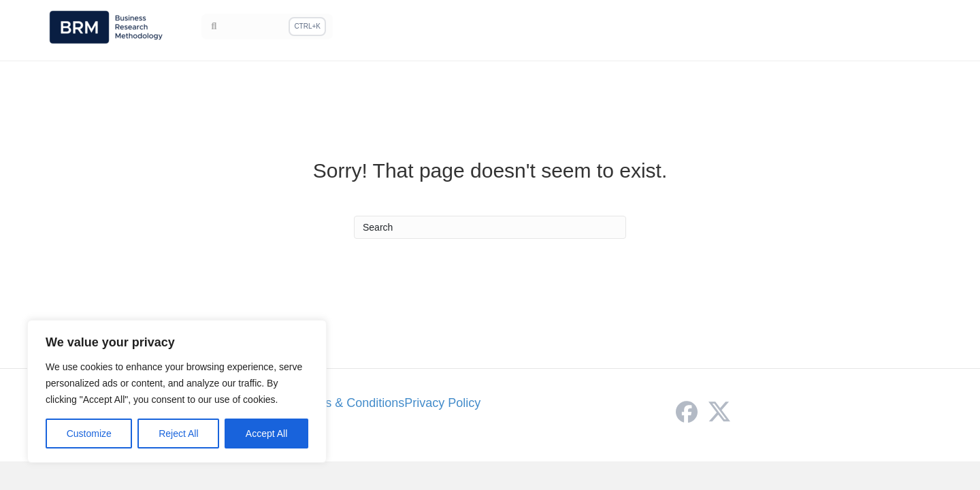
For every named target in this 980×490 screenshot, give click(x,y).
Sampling (787, 28)
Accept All (266, 434)
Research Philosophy (584, 28)
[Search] (267, 32)
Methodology (480, 28)
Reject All (178, 434)
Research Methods (700, 28)
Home (418, 28)
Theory (844, 28)
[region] (177, 391)
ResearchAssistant (900, 35)
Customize (89, 434)
